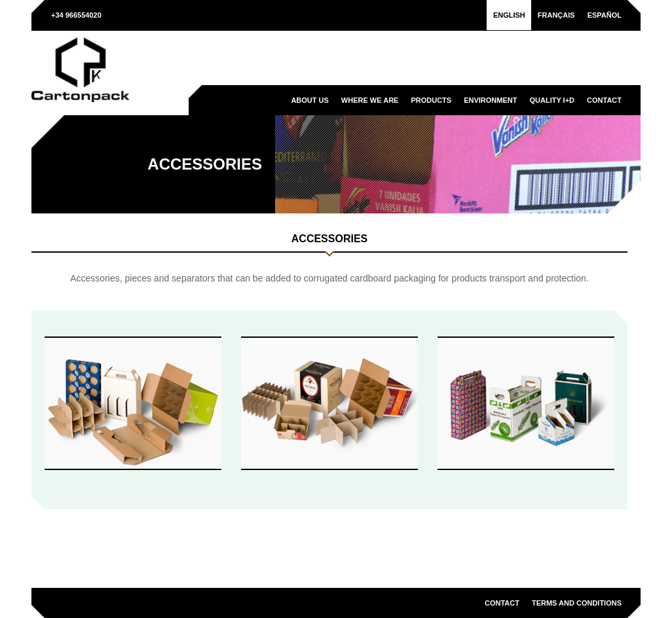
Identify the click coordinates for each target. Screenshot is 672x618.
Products (431, 100)
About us (309, 100)
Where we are (370, 100)
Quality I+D (552, 100)
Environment (490, 100)
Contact (604, 100)
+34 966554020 (76, 15)
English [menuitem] (509, 15)
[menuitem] (509, 15)
